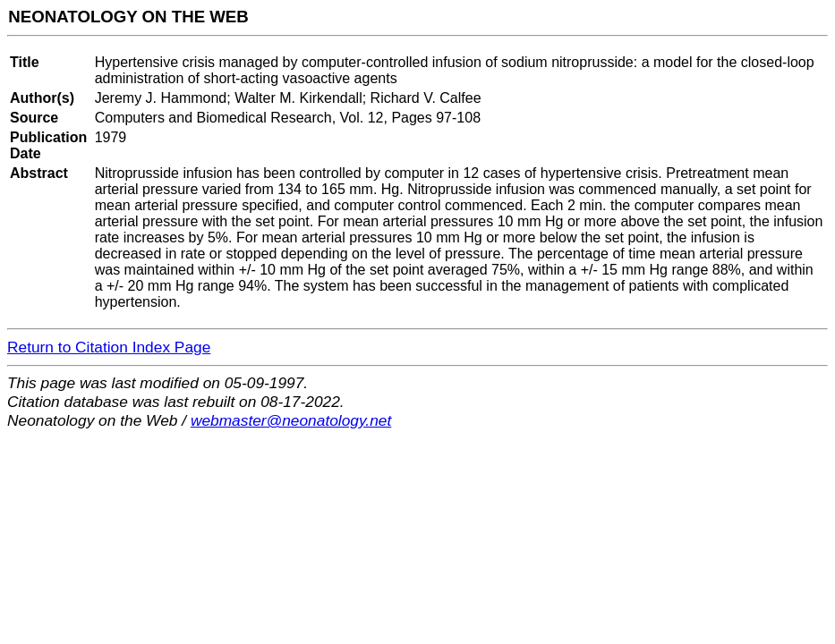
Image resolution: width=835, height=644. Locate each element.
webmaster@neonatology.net (291, 420)
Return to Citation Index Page (109, 347)
